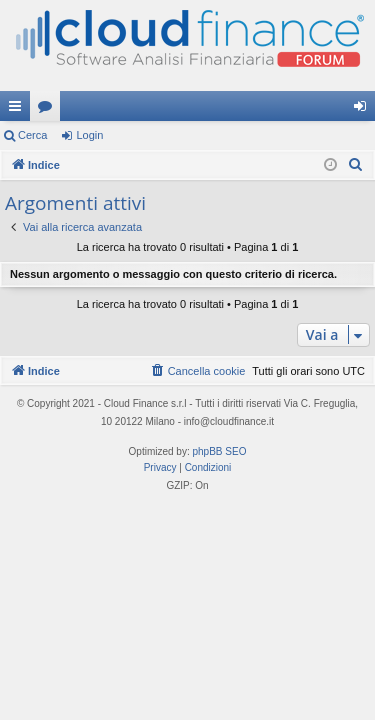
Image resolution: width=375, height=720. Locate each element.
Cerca (32, 135)
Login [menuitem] (364, 110)
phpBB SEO (220, 451)
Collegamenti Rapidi (19, 110)
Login (89, 135)
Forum (49, 110)
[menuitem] (356, 165)
